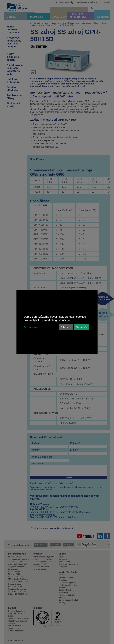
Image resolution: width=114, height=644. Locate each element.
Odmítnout (66, 327)
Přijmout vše (82, 327)
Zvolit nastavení (31, 327)
